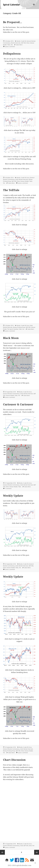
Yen (12, 45)
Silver (28, 43)
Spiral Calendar (11, 5)
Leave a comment (10, 47)
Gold (17, 179)
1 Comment (8, 488)
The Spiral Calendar (13, 329)
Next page (37, 852)
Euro (28, 178)
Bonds (18, 41)
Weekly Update (13, 496)
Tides (9, 45)
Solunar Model (25, 181)
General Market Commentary (11, 394)
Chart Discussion (14, 760)
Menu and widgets (34, 7)
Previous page (2, 852)
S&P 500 (23, 43)
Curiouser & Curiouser (18, 404)
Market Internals (16, 43)
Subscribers (19, 45)
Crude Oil (23, 41)
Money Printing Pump (19, 327)
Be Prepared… (13, 22)
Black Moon (11, 338)
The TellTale (11, 190)
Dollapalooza (12, 54)
